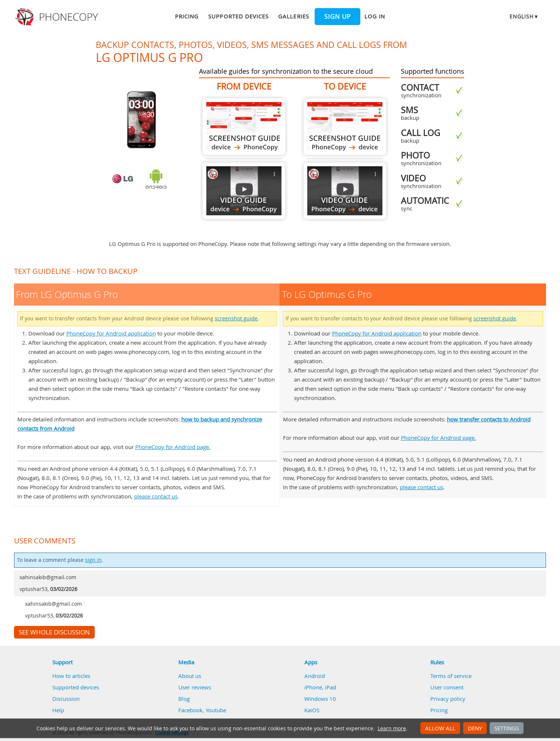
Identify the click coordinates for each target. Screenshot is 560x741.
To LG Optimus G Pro (345, 127)
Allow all (440, 728)
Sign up (337, 17)
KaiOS (312, 710)
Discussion (66, 699)
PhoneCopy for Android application (111, 333)
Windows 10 (320, 699)
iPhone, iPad (320, 687)
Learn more (392, 728)
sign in (93, 560)
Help (58, 710)
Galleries (293, 16)
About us (190, 676)
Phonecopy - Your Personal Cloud (58, 17)
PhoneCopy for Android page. (173, 447)
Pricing (187, 16)
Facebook (190, 710)
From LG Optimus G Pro (244, 127)
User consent (447, 687)
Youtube (216, 710)
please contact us (156, 496)
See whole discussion (54, 632)
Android (315, 676)
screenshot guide (236, 319)
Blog (184, 699)
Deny (475, 728)
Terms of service (451, 676)
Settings (507, 728)
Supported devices (238, 16)
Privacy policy (448, 699)
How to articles (71, 676)
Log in (375, 16)
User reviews (195, 687)
